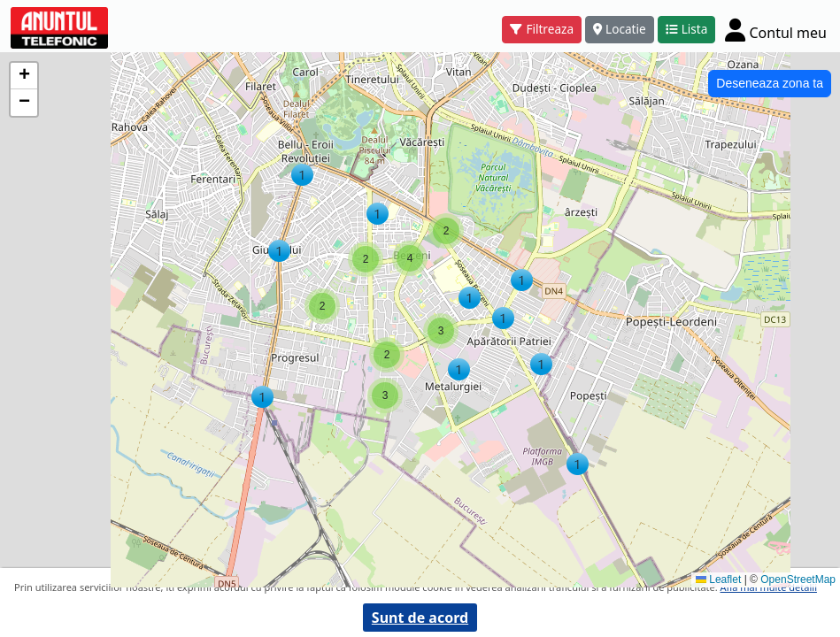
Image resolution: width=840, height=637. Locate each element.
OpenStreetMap (798, 579)
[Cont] (776, 30)
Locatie (620, 29)
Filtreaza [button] (542, 29)
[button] (541, 364)
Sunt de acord (420, 618)
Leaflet (718, 579)
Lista (687, 29)
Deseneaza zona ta (770, 83)
